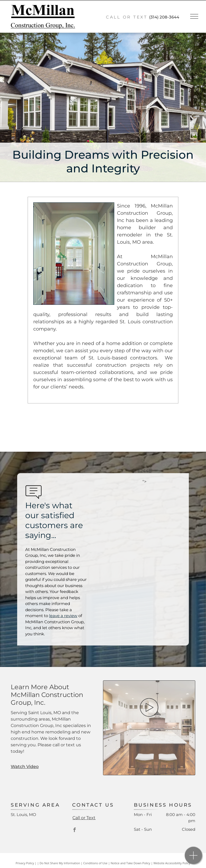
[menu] (194, 16)
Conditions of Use (95, 863)
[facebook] (74, 831)
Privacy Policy (25, 863)
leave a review (63, 616)
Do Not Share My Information (60, 863)
